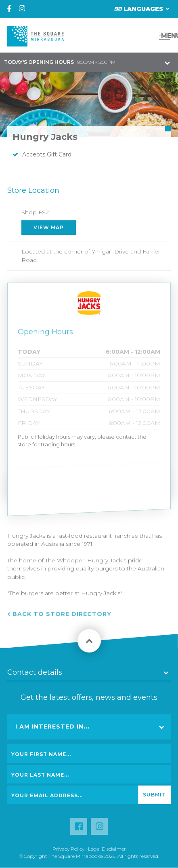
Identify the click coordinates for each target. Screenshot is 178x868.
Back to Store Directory (62, 617)
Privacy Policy (68, 849)
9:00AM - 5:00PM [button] (60, 62)
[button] (146, 36)
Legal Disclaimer (107, 849)
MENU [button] (167, 36)
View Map (49, 227)
